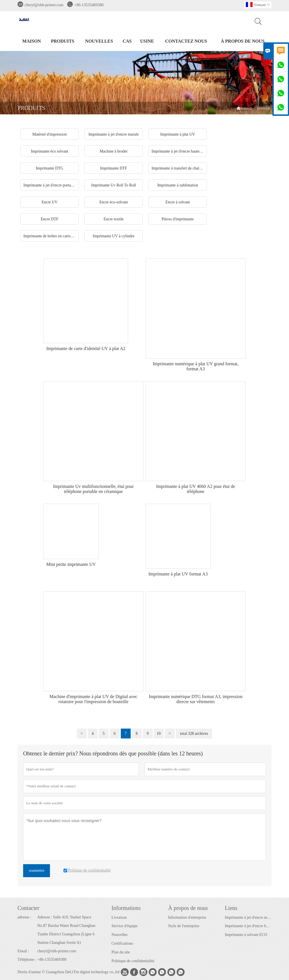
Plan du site (121, 952)
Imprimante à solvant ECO (246, 935)
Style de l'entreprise (184, 926)
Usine (147, 41)
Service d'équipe (124, 926)
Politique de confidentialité (133, 961)
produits (63, 41)
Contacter (29, 908)
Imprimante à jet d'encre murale (248, 917)
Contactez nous (186, 41)
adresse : (24, 917)
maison (32, 41)
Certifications (122, 943)
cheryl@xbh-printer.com (44, 5)
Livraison (119, 917)
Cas (127, 41)
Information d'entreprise (187, 917)
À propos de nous (243, 41)
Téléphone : (27, 960)
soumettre (37, 871)
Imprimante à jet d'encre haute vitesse (248, 926)
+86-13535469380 (89, 5)
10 (159, 734)
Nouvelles (120, 935)
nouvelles (99, 41)
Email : (23, 951)
